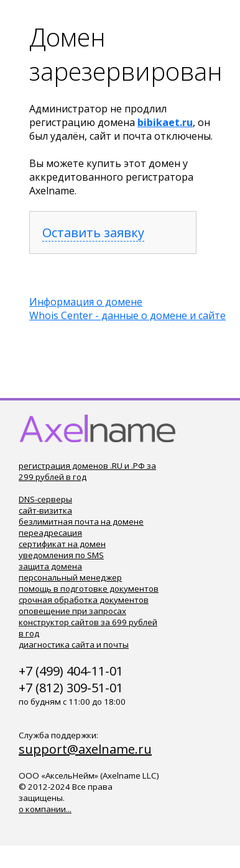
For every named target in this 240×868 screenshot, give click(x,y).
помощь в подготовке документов (89, 589)
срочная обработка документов (84, 600)
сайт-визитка (45, 510)
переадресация (50, 533)
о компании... (45, 809)
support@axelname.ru (85, 749)
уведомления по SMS (61, 555)
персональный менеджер (70, 577)
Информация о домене (86, 302)
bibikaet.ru (165, 122)
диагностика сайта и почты (74, 644)
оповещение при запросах (72, 611)
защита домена (50, 566)
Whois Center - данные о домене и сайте (127, 315)
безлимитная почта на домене (81, 522)
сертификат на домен (62, 544)
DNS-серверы (45, 499)
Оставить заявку (93, 233)
